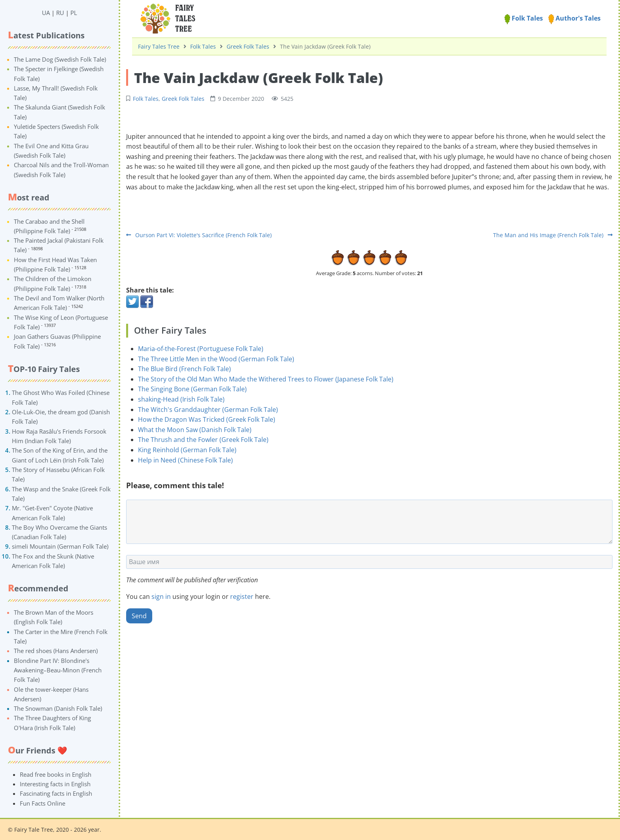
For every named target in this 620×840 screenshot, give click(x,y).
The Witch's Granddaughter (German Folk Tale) (208, 410)
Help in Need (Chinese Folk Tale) (185, 460)
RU (60, 13)
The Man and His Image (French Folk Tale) (553, 235)
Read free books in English (56, 774)
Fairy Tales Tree (159, 46)
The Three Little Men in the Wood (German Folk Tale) (216, 359)
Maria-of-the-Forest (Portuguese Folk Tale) (201, 349)
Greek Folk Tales (248, 46)
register (242, 596)
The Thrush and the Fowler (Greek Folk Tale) (203, 440)
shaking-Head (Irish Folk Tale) (181, 399)
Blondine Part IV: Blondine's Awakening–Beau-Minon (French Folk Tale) (58, 670)
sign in (161, 596)
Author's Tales (575, 18)
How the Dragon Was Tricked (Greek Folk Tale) (207, 419)
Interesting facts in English (55, 784)
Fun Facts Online (43, 803)
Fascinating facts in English (56, 793)
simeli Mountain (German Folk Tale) (60, 546)
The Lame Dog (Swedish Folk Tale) (60, 59)
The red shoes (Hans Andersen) (56, 651)
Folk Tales (524, 18)
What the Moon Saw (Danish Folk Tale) (195, 430)
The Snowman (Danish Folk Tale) (58, 708)
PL (74, 13)
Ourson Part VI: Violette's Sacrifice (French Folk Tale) (199, 235)
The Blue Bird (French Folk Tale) (184, 369)
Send (139, 616)
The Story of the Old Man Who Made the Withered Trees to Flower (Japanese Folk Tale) (266, 379)
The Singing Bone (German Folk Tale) (192, 389)
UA (46, 13)
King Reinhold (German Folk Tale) (187, 450)
